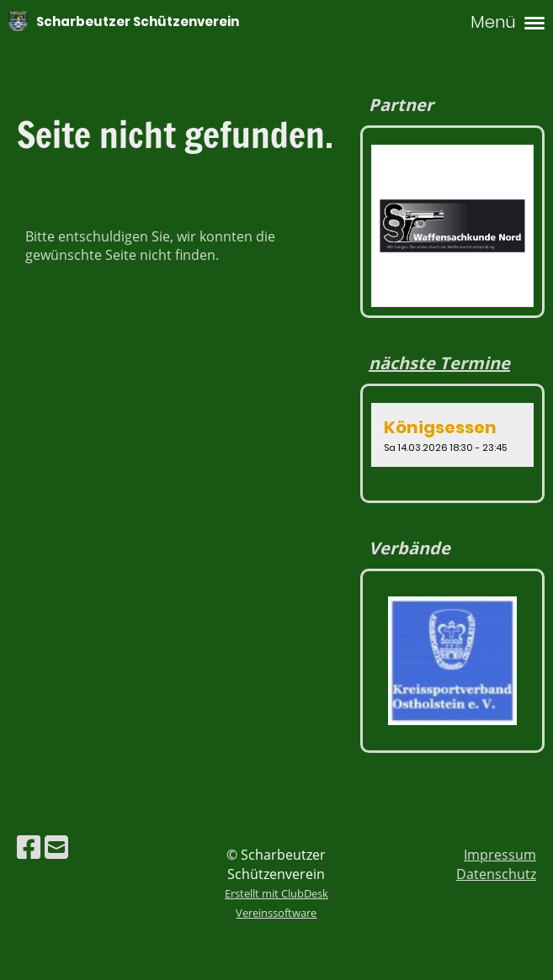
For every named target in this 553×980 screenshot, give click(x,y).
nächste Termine (439, 363)
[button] (452, 435)
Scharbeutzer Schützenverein (138, 21)
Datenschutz (496, 874)
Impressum (500, 855)
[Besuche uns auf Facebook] (29, 847)
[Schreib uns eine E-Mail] (56, 847)
